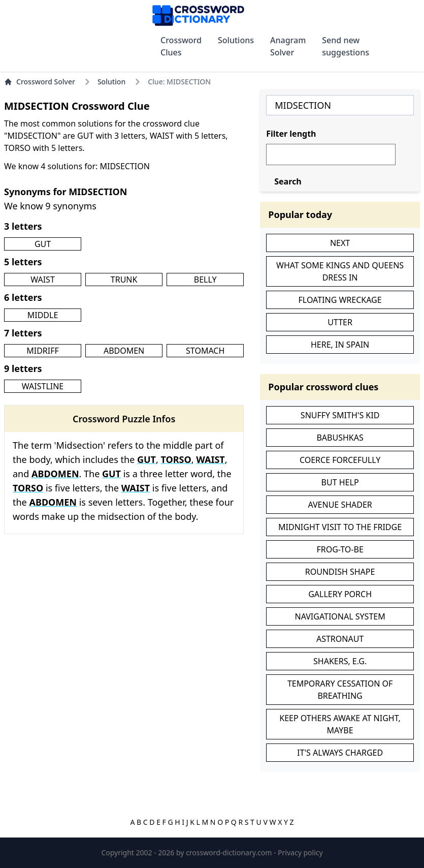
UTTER (340, 322)
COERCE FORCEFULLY (340, 460)
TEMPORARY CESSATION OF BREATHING (340, 690)
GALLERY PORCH (340, 594)
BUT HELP (340, 482)
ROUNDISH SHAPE (340, 572)
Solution (111, 82)
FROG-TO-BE (340, 549)
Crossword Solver (40, 82)
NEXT (340, 243)
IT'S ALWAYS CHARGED (340, 753)
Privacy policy (300, 852)
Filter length (291, 134)
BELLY (205, 280)
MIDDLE (43, 315)
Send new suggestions (346, 46)
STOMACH (205, 351)
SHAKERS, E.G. (340, 661)
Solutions (236, 40)
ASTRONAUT (340, 639)
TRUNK (124, 280)
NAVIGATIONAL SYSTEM (340, 616)
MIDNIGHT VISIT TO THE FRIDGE (340, 527)
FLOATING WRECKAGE (340, 300)
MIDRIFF (43, 351)
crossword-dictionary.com (230, 852)
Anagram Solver (288, 46)
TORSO (176, 459)
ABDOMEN (124, 351)
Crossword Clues (181, 46)
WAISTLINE (43, 386)
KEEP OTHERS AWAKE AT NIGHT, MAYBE (340, 724)
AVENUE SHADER (340, 505)
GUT (43, 244)
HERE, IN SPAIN (340, 345)
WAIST (43, 280)
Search (288, 181)
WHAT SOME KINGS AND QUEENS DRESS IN (340, 271)
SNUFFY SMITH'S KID (340, 415)
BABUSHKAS (340, 438)
